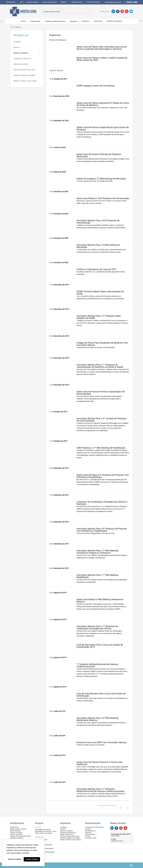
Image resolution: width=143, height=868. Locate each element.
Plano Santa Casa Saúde (44, 833)
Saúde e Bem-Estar (21, 64)
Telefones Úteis (11, 2)
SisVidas (38, 841)
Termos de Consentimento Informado (44, 849)
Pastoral (88, 833)
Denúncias (98, 21)
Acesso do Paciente (32, 2)
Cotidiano (17, 42)
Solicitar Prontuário (114, 21)
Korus (22, 2)
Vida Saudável (90, 834)
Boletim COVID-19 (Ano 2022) (25, 81)
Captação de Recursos (22, 59)
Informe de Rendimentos (44, 845)
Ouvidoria (86, 21)
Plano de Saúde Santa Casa (24, 70)
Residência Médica (17, 838)
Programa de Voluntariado (94, 827)
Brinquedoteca (90, 831)
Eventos (17, 47)
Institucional (35, 21)
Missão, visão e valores (18, 829)
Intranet (38, 843)
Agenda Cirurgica (41, 840)
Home (23, 21)
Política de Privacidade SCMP (20, 836)
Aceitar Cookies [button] (32, 859)
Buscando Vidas (91, 838)
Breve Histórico (15, 831)
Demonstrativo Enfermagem (45, 852)
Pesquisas (39, 847)
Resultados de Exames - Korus (46, 831)
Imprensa (74, 21)
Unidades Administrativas (55, 21)
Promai (88, 836)
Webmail (64, 2)
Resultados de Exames (43, 830)
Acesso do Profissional (50, 2)
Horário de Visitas (16, 834)
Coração (88, 829)
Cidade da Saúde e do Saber (24, 75)
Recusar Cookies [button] (15, 859)
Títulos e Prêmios (16, 833)
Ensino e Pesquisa (21, 53)
